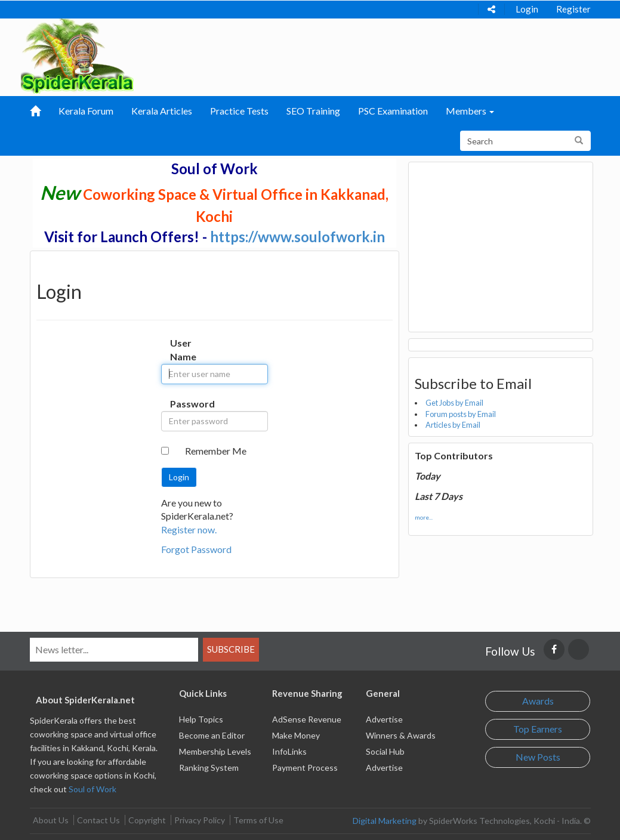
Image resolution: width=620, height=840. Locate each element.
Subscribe (231, 649)
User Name (179, 350)
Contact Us (98, 820)
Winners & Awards (401, 735)
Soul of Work (92, 789)
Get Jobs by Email (454, 403)
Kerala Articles (162, 111)
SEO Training (313, 111)
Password (179, 404)
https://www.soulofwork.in (297, 237)
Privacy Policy (200, 820)
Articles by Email (453, 425)
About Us (51, 820)
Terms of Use (258, 820)
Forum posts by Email (461, 414)
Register (573, 9)
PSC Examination (393, 111)
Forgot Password (196, 549)
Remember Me (216, 451)
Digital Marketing (385, 821)
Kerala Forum (86, 111)
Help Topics (201, 719)
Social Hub (385, 751)
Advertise (384, 719)
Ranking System (209, 768)
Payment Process (305, 768)
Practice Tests (239, 111)
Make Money (296, 735)
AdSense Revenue (307, 719)
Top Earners (538, 729)
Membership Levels (215, 751)
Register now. (189, 529)
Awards (538, 701)
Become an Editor (212, 735)
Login (527, 9)
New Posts (538, 757)
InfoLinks (289, 751)
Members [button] (470, 111)
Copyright (147, 820)
